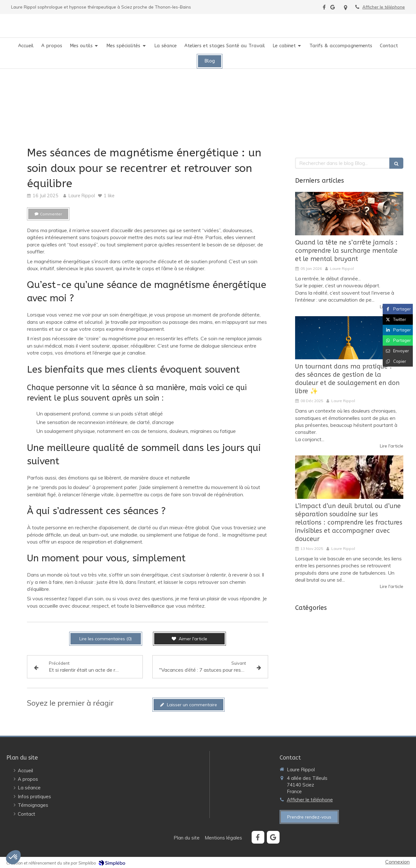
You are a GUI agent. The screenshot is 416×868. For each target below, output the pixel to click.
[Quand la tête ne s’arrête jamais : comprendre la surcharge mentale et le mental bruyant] (349, 214)
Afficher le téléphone (384, 7)
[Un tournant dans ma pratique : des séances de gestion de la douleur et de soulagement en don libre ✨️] (349, 338)
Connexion (397, 862)
